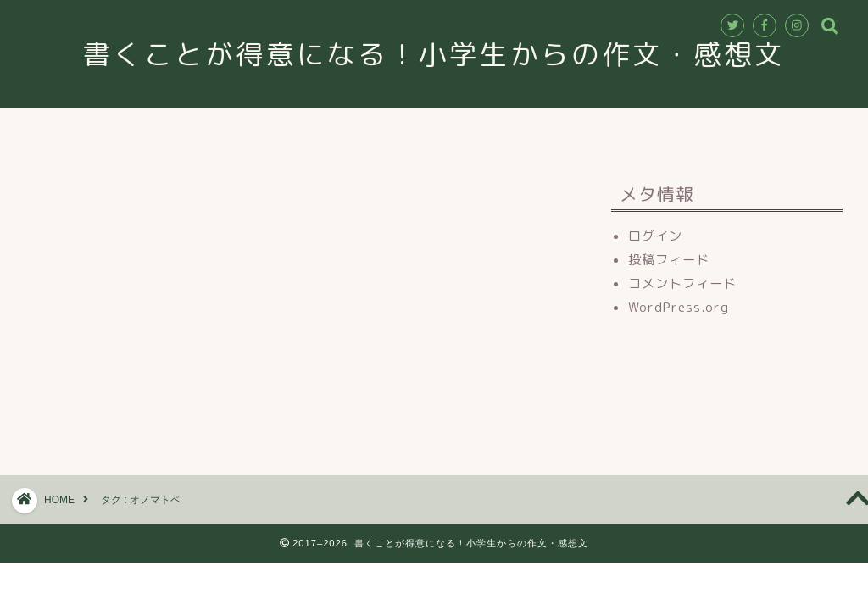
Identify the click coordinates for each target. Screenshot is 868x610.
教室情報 (314, 129)
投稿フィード (669, 260)
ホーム (231, 129)
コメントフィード (682, 283)
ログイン (655, 236)
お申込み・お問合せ (524, 129)
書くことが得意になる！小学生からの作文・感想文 (449, 54)
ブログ (637, 129)
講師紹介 (404, 129)
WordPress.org (679, 307)
